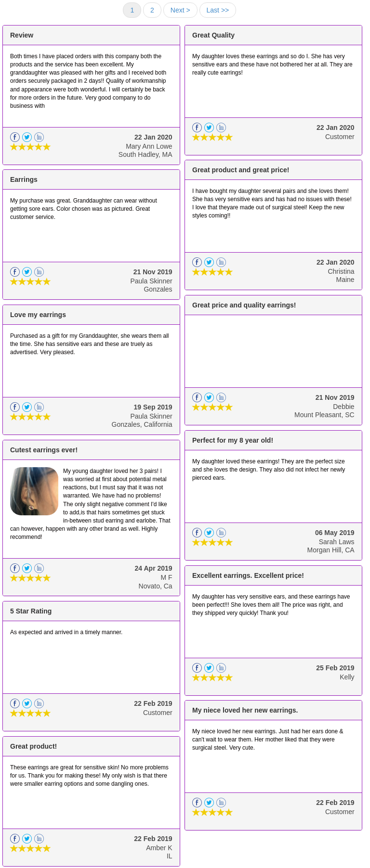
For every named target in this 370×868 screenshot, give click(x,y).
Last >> (218, 10)
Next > (180, 10)
